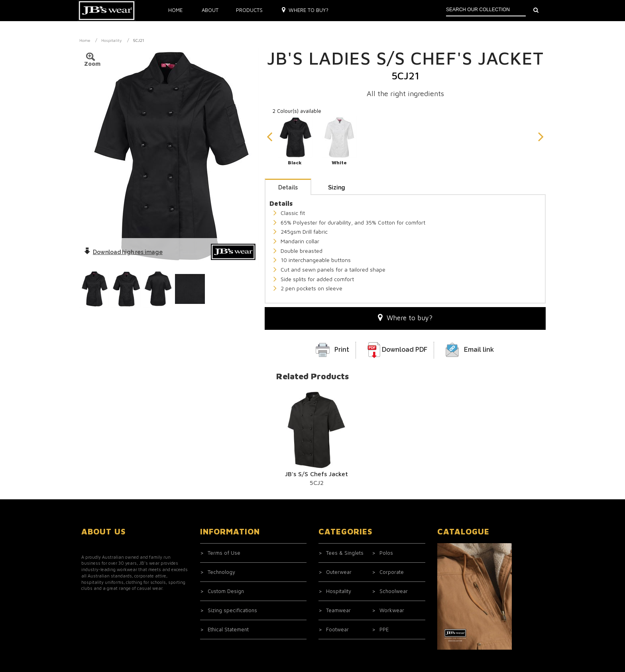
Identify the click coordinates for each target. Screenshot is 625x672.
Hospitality (112, 40)
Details (288, 187)
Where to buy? (305, 10)
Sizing (337, 187)
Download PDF (405, 350)
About (210, 10)
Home (175, 10)
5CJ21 (139, 40)
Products (249, 10)
